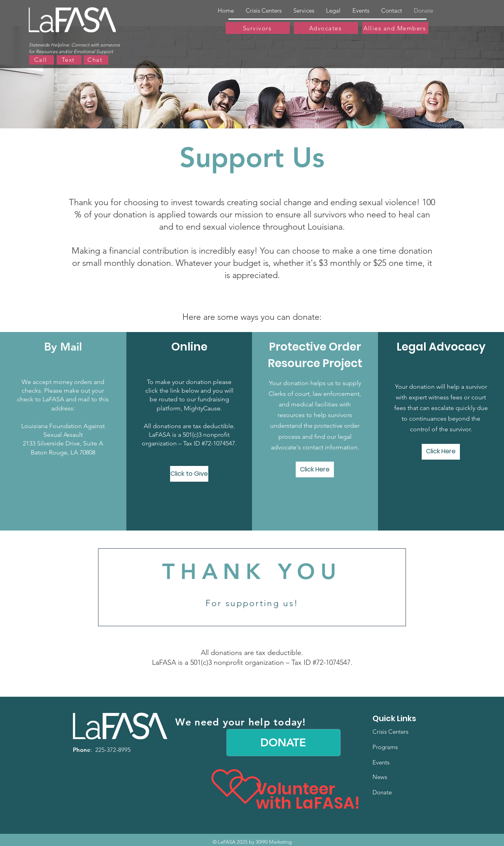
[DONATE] (283, 743)
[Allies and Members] (395, 28)
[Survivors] (258, 28)
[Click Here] (315, 469)
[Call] (42, 60)
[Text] (69, 60)
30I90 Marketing (274, 842)
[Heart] (245, 790)
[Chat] (96, 60)
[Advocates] (326, 28)
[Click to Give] (189, 474)
